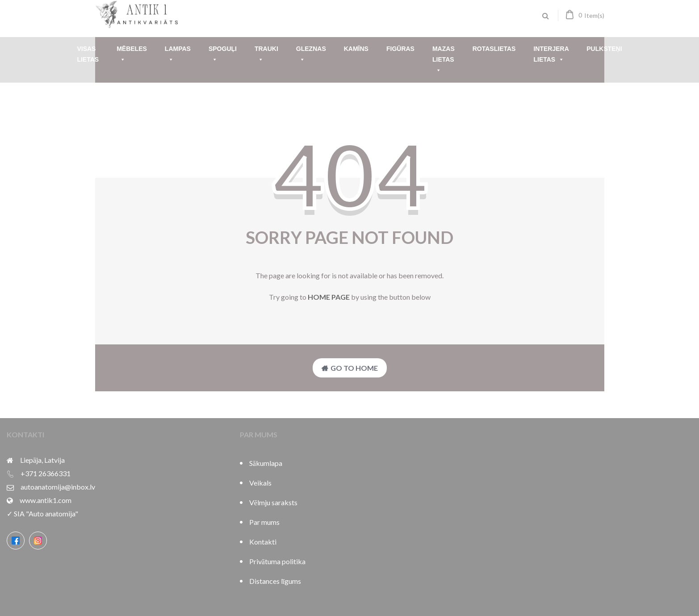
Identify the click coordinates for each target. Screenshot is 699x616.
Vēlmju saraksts (273, 502)
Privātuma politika (277, 561)
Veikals (260, 483)
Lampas (178, 55)
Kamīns (356, 49)
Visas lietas (88, 54)
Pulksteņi (604, 49)
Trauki (266, 55)
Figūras (400, 49)
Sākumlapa (266, 463)
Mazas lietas (444, 60)
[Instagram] (38, 541)
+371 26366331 (46, 473)
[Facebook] (16, 541)
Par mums (264, 522)
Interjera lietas (551, 55)
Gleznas (311, 55)
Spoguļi (223, 55)
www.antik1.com (46, 500)
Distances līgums (275, 581)
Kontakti (263, 542)
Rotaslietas (494, 49)
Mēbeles (132, 55)
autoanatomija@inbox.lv (58, 487)
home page (329, 297)
